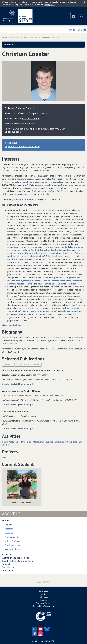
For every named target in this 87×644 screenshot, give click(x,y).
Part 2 (59, 191)
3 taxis (41, 265)
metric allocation (16, 259)
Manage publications (28, 365)
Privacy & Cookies (44, 603)
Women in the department (15, 558)
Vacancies (7, 554)
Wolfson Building (25, 129)
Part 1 (53, 191)
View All (8, 365)
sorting (22, 314)
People (25, 37)
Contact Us (8, 570)
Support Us (8, 564)
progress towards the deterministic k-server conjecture (34, 253)
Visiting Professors (13, 541)
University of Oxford (42, 641)
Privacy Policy (50, 5)
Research (9, 529)
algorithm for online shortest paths (48, 281)
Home (5, 37)
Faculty (35, 37)
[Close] (84, 2)
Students (9, 533)
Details (6, 384)
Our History (8, 567)
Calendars (44, 591)
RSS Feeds (44, 597)
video (67, 182)
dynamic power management (36, 311)
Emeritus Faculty (12, 545)
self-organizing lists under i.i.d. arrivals (57, 284)
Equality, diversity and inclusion (18, 561)
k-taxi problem (22, 262)
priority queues (38, 314)
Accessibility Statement (44, 606)
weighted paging (69, 311)
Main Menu (77, 30)
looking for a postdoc (24, 199)
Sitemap (44, 600)
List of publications (11, 325)
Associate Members (13, 549)
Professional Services (14, 537)
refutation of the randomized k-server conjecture (39, 182)
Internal (44, 594)
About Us (14, 37)
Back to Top (44, 581)
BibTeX (14, 384)
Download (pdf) (27, 384)
